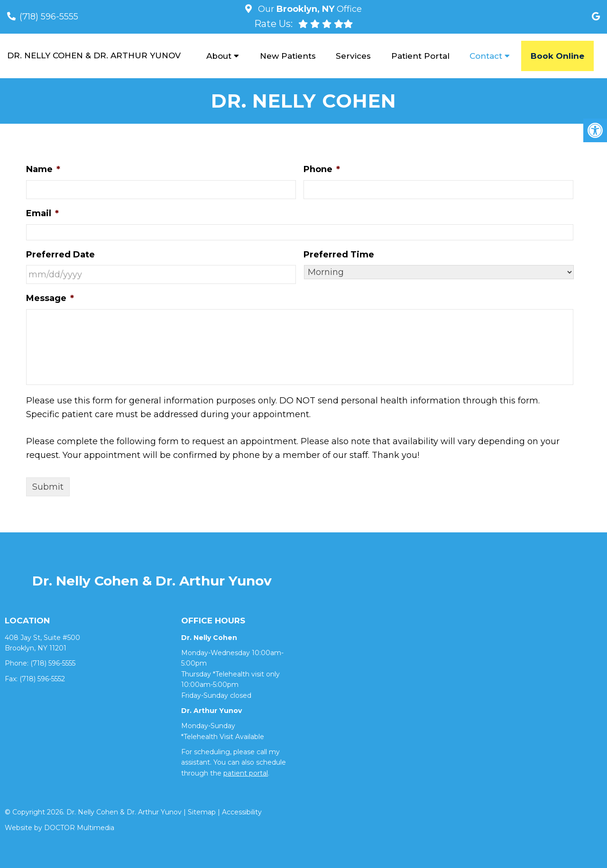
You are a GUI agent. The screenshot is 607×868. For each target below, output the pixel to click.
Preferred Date (60, 255)
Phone (322, 169)
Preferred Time (339, 255)
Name (43, 169)
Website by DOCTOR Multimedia (60, 828)
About (219, 56)
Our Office (309, 9)
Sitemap (202, 812)
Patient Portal (420, 56)
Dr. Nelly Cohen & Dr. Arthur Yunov (94, 56)
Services (353, 56)
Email (42, 213)
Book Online (557, 56)
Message (50, 298)
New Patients (288, 56)
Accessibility (242, 812)
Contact (486, 56)
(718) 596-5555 (49, 17)
